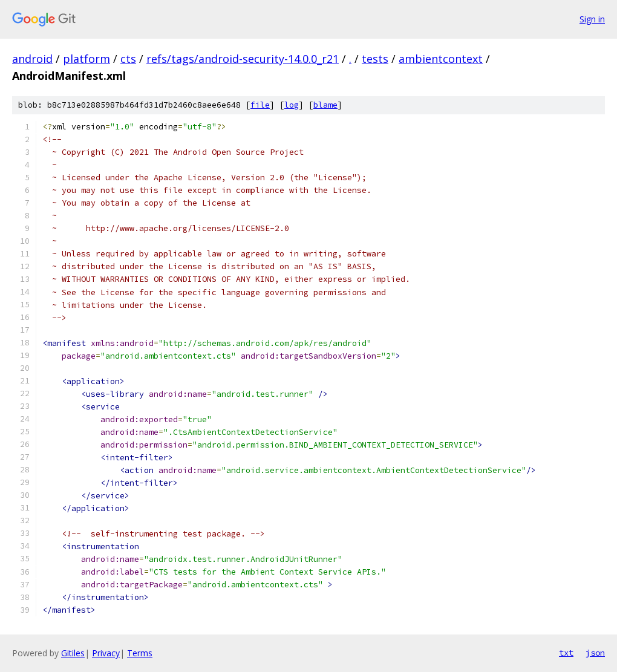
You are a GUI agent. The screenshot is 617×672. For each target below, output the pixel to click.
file (260, 105)
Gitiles (73, 653)
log (292, 105)
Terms (140, 653)
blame (325, 105)
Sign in (592, 19)
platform (87, 59)
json (595, 653)
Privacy (106, 653)
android (32, 59)
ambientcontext (441, 59)
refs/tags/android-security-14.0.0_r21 (243, 59)
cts (128, 59)
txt (566, 653)
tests (375, 59)
